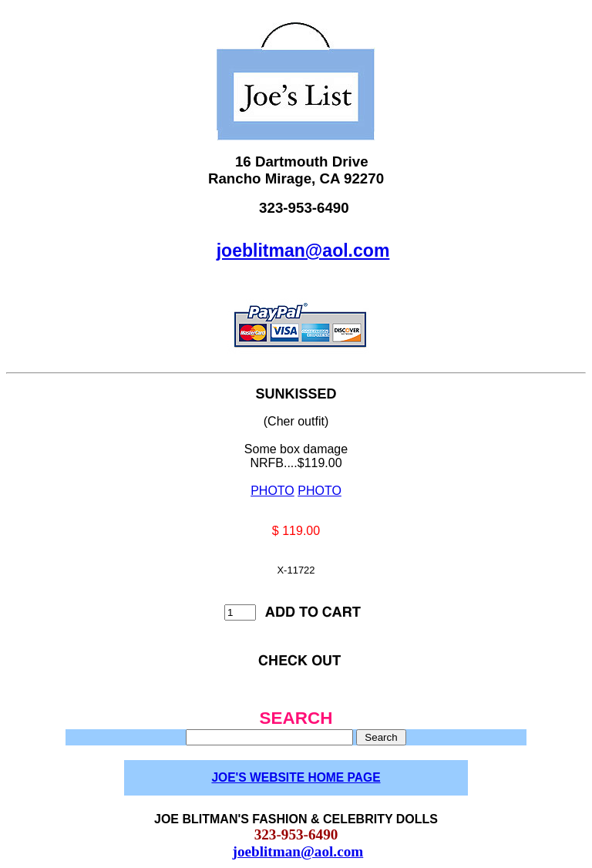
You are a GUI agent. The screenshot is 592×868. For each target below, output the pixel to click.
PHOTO (272, 491)
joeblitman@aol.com (303, 251)
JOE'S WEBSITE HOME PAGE (296, 777)
